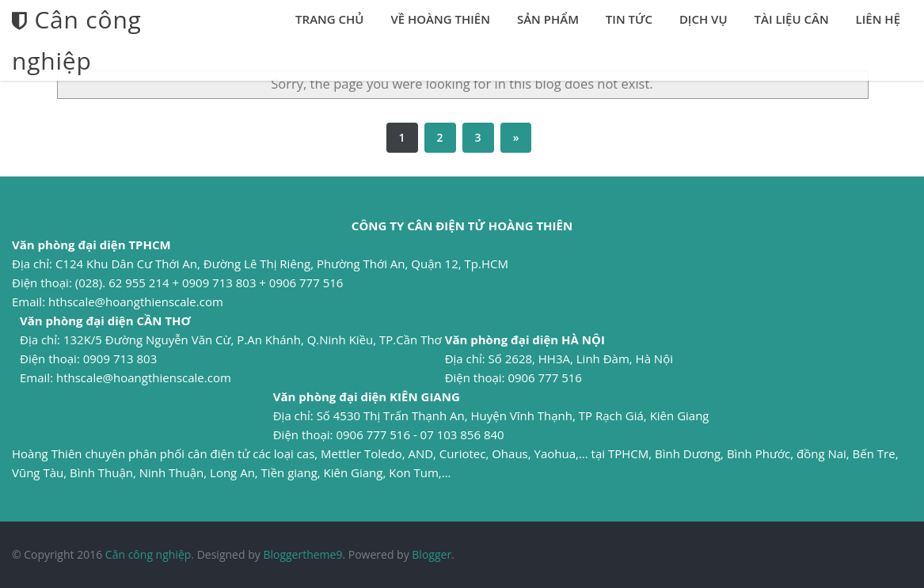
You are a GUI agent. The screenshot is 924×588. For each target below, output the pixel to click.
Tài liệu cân (792, 19)
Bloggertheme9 (302, 554)
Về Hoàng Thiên (440, 19)
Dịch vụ (703, 19)
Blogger (432, 554)
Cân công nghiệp (148, 554)
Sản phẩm (548, 19)
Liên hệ (878, 19)
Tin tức (629, 19)
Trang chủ (329, 19)
